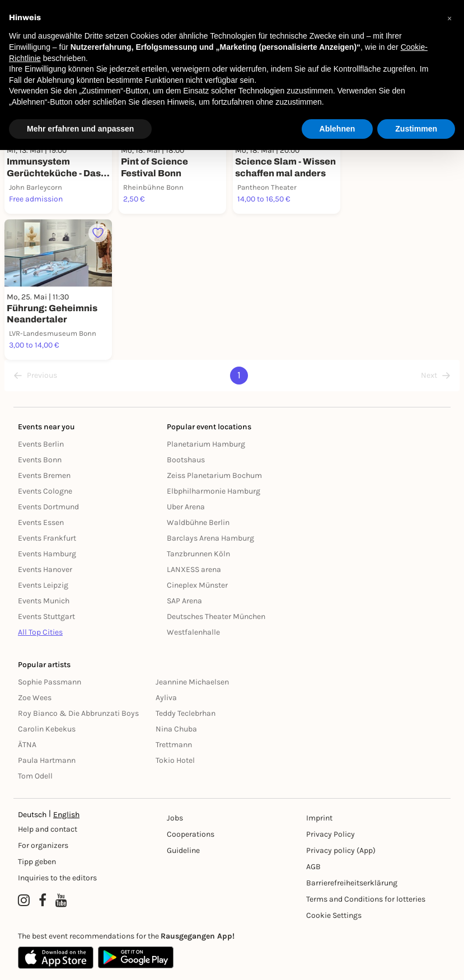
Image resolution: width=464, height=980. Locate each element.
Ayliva (166, 698)
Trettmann (174, 745)
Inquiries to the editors (57, 878)
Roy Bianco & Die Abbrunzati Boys (78, 713)
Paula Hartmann (47, 760)
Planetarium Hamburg (206, 444)
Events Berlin (41, 444)
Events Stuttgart (46, 616)
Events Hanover (45, 569)
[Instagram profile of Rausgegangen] (24, 901)
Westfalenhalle (193, 632)
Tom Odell (35, 776)
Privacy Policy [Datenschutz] (331, 834)
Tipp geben (37, 862)
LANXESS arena (194, 569)
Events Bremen (44, 475)
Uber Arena (186, 507)
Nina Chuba (176, 729)
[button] (449, 18)
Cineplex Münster (197, 585)
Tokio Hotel (175, 760)
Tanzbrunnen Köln (198, 554)
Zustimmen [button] (416, 129)
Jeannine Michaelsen (192, 682)
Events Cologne (45, 491)
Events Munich (44, 601)
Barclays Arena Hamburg (210, 538)
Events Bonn (40, 460)
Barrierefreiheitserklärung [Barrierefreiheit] (352, 883)
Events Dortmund (48, 507)
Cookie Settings (334, 915)
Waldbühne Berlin (198, 522)
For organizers (43, 845)
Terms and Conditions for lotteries (366, 899)
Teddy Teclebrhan (186, 713)
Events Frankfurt (47, 538)
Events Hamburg (47, 554)
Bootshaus (186, 460)
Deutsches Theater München (216, 616)
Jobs (175, 818)
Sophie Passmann (50, 682)
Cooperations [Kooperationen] (191, 834)
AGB (313, 867)
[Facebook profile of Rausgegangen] (43, 901)
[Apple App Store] (56, 958)
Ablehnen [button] (338, 129)
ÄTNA (27, 745)
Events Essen (41, 522)
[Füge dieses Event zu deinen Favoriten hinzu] (98, 233)
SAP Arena (184, 601)
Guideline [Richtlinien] (183, 850)
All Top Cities (40, 632)
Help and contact (48, 829)
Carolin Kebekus (47, 729)
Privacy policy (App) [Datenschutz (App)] (341, 850)
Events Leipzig (43, 585)
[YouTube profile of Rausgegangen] (61, 901)
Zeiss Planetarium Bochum (214, 475)
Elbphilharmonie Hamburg (214, 491)
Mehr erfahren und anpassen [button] (80, 129)
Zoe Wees (35, 698)
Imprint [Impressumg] (319, 818)
